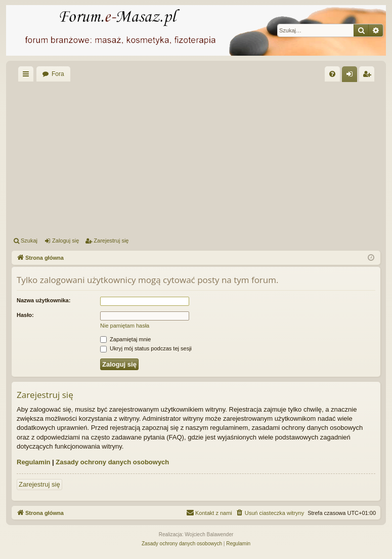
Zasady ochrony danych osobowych (112, 462)
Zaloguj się (66, 241)
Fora (58, 74)
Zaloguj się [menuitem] (352, 76)
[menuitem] (332, 74)
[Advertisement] (202, 157)
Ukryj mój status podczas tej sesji (146, 348)
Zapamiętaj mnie (125, 339)
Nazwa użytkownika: (43, 300)
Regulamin (33, 462)
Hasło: (25, 315)
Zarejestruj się (111, 241)
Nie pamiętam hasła (125, 326)
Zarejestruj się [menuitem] (369, 76)
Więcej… (28, 76)
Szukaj (29, 241)
